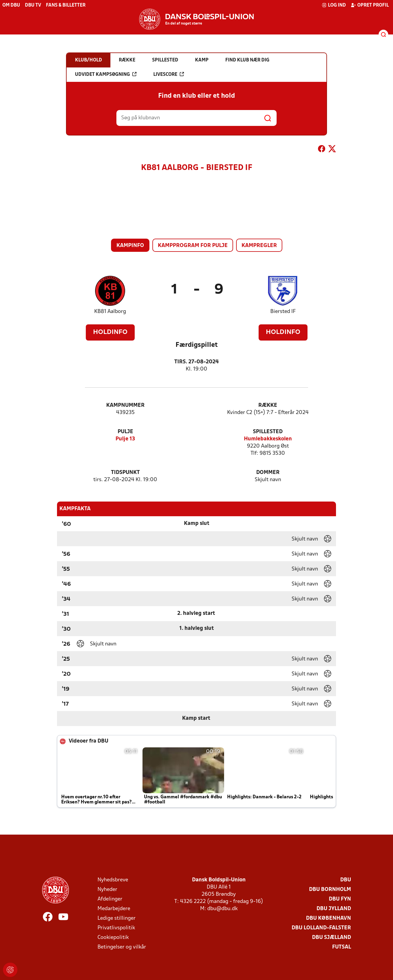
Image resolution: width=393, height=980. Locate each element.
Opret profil (370, 5)
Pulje (125, 432)
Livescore (169, 74)
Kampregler (259, 246)
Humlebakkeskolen (268, 439)
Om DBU (11, 5)
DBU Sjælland (331, 938)
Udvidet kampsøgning (106, 74)
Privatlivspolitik (116, 928)
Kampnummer (125, 405)
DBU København (328, 918)
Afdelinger (110, 899)
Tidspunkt (125, 473)
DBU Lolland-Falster (321, 928)
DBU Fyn (340, 899)
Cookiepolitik (113, 938)
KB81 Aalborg (110, 312)
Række (268, 405)
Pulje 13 (125, 439)
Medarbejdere (114, 909)
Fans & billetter (66, 5)
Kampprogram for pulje (193, 246)
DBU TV (33, 5)
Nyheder (107, 890)
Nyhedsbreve (113, 880)
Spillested (268, 432)
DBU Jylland (334, 909)
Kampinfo (130, 246)
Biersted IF (283, 312)
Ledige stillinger (117, 918)
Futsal (342, 947)
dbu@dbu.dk (222, 909)
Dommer (268, 473)
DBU (346, 880)
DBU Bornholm (330, 890)
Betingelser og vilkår (122, 947)
